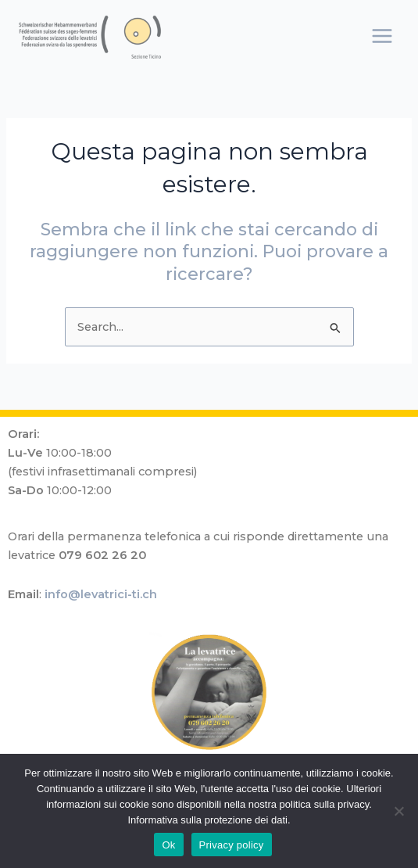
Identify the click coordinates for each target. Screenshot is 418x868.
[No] (398, 811)
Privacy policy (232, 845)
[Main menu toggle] (382, 36)
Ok (168, 845)
